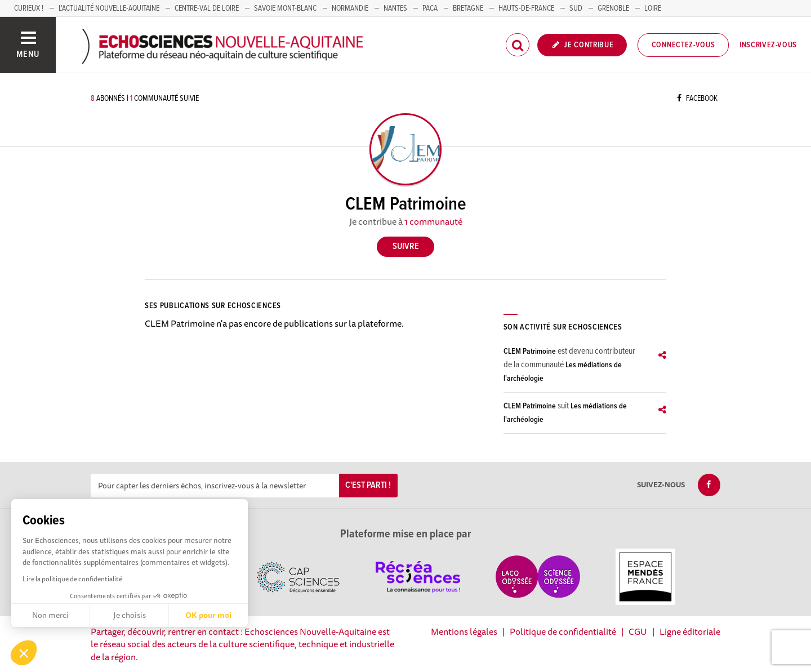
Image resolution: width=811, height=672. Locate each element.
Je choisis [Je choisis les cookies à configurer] (130, 615)
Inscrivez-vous (768, 45)
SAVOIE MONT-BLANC (285, 8)
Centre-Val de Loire (207, 8)
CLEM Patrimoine (530, 351)
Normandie (350, 8)
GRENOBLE (613, 8)
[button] (24, 653)
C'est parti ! (368, 485)
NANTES (395, 8)
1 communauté (433, 221)
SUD (576, 8)
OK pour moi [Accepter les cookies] (208, 615)
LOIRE (653, 8)
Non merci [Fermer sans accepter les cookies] (50, 615)
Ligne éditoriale (690, 631)
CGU (638, 631)
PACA (430, 8)
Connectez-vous (683, 45)
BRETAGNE (468, 8)
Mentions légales (464, 631)
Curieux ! (29, 8)
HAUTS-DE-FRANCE (526, 8)
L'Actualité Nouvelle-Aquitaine (109, 8)
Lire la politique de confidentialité (72, 579)
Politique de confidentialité (563, 631)
